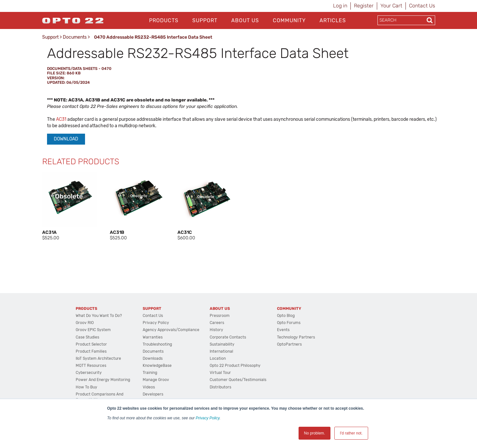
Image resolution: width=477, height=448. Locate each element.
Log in (340, 6)
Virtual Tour (220, 373)
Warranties (153, 337)
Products (164, 20)
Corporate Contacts (228, 337)
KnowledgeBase (157, 366)
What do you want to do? (99, 316)
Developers (153, 394)
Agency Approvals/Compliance (171, 330)
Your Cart (391, 6)
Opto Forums (289, 323)
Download (66, 139)
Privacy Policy (208, 418)
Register (364, 6)
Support (205, 20)
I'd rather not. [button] (351, 433)
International (221, 351)
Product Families (91, 351)
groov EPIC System (93, 330)
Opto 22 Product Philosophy (235, 366)
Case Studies (87, 337)
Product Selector (91, 344)
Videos (149, 387)
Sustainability (222, 344)
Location (218, 358)
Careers (217, 323)
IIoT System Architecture (98, 358)
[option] (70, 206)
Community (289, 20)
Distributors (220, 387)
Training (150, 373)
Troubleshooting (157, 344)
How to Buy (86, 387)
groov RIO (85, 323)
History (216, 330)
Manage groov (156, 380)
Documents (75, 37)
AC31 (61, 119)
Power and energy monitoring (103, 380)
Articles (333, 20)
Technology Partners (296, 337)
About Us (245, 20)
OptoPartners (289, 344)
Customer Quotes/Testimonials (238, 380)
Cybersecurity (89, 373)
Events (283, 330)
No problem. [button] (315, 433)
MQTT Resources (91, 366)
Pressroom (220, 316)
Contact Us (422, 6)
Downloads (153, 358)
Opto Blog (286, 316)
